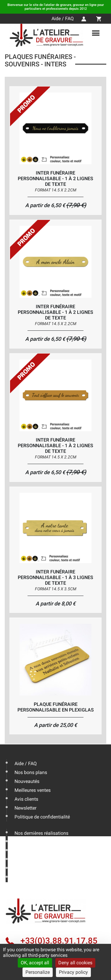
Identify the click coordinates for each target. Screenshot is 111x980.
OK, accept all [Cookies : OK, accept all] (35, 963)
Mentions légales (32, 869)
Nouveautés (27, 781)
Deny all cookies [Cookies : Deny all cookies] (75, 963)
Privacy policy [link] (73, 972)
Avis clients (26, 799)
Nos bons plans (31, 772)
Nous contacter (30, 860)
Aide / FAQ (63, 19)
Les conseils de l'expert (38, 842)
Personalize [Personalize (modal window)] (38, 972)
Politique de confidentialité (42, 817)
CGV (19, 878)
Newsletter (25, 808)
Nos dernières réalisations (41, 833)
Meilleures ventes (33, 790)
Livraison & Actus (33, 851)
